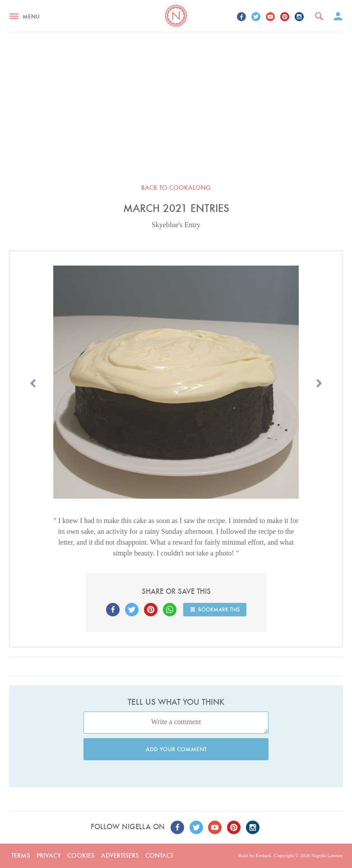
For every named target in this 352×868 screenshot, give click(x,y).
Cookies (81, 855)
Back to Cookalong (176, 188)
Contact (159, 855)
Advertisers (120, 855)
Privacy (49, 855)
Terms (21, 855)
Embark (263, 855)
